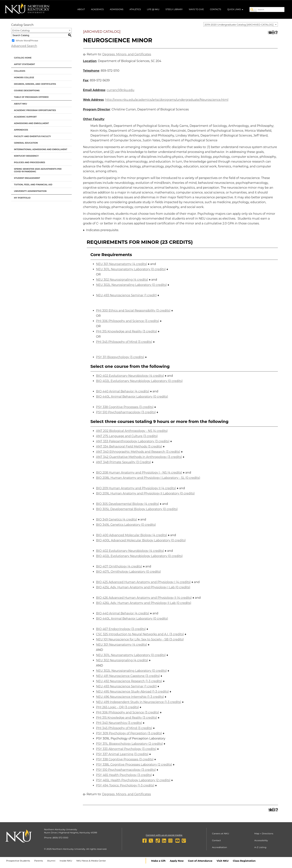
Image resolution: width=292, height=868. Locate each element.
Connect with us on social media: (164, 835)
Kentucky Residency (26, 156)
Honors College (24, 77)
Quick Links (235, 9)
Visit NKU (223, 861)
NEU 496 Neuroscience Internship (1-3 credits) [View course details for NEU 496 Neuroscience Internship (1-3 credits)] (130, 697)
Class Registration (244, 861)
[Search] (253, 9)
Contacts (215, 9)
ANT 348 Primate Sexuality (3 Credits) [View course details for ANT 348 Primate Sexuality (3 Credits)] (124, 462)
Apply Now (177, 861)
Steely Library (174, 9)
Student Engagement (27, 178)
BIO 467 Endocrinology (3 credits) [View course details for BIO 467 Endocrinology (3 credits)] (121, 629)
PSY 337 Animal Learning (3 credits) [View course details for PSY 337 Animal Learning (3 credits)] (122, 754)
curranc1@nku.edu (120, 90)
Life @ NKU (153, 9)
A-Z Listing (260, 847)
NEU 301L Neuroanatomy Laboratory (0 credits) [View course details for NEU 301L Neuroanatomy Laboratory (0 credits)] (131, 269)
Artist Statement (24, 64)
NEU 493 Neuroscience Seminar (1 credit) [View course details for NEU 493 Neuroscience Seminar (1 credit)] (126, 295)
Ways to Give (196, 9)
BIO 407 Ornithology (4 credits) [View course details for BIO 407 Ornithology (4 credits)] (119, 566)
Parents (39, 861)
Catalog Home (23, 58)
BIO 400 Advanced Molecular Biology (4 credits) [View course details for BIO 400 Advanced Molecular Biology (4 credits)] (132, 535)
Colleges (20, 71)
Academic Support (25, 117)
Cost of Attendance (200, 861)
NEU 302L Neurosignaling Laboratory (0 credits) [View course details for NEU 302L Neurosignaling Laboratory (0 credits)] (131, 285)
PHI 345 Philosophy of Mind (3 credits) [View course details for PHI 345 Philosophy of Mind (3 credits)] (124, 342)
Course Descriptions (27, 91)
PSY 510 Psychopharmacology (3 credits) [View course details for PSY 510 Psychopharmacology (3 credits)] (126, 412)
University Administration (30, 191)
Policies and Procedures (30, 162)
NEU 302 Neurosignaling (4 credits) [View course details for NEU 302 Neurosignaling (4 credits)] (122, 280)
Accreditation (220, 847)
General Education (26, 143)
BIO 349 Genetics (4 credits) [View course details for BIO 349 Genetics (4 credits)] (117, 519)
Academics (97, 9)
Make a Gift (158, 861)
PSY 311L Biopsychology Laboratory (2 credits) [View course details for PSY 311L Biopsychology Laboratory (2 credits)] (130, 744)
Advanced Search (24, 46)
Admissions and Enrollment (31, 123)
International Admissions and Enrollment (41, 149)
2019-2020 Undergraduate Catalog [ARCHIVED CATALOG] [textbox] (239, 25)
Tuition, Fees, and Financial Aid (33, 185)
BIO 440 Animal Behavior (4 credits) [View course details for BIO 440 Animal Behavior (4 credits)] (123, 391)
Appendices (21, 130)
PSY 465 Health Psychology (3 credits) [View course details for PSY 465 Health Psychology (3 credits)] (124, 775)
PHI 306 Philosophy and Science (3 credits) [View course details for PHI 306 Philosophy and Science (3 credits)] (128, 321)
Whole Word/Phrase (27, 41)
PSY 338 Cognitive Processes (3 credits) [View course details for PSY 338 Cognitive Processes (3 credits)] (125, 407)
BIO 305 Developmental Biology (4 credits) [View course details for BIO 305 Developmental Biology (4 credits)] (128, 504)
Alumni (51, 861)
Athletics (135, 9)
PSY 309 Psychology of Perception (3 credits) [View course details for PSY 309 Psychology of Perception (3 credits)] (129, 733)
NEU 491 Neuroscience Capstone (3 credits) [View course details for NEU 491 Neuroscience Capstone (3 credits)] (128, 676)
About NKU (20, 104)
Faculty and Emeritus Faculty (32, 136)
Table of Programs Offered (31, 97)
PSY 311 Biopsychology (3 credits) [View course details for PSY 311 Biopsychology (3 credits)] (120, 357)
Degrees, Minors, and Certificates (35, 84)
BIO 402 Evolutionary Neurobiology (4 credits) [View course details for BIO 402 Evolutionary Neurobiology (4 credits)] (130, 376)
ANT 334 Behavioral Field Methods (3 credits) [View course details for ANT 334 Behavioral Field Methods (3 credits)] (129, 446)
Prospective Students (18, 861)
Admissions (117, 9)
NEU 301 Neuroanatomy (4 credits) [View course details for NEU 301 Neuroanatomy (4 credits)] (122, 264)
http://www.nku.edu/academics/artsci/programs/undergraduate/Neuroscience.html (167, 100)
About (81, 9)
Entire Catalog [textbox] (21, 30)
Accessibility (261, 840)
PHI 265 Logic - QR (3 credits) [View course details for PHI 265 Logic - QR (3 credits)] (118, 707)
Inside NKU (66, 861)
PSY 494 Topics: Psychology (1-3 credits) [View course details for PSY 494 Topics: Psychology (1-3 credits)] (125, 785)
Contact (216, 840)
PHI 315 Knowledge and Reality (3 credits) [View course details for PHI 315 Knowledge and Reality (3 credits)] (127, 331)
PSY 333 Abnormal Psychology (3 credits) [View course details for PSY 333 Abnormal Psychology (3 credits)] (126, 749)
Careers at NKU (221, 833)
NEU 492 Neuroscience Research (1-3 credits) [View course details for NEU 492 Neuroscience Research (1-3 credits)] (129, 681)
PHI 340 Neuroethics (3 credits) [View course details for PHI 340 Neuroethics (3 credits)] (119, 723)
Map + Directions (264, 833)
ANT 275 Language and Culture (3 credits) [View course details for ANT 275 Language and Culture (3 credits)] (127, 436)
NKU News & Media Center (91, 861)
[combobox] (241, 24)
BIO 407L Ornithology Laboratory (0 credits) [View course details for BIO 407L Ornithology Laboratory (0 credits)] (129, 572)
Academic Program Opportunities (35, 110)
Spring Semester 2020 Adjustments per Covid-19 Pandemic (38, 170)
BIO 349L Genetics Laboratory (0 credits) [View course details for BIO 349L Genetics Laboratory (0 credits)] (126, 525)
